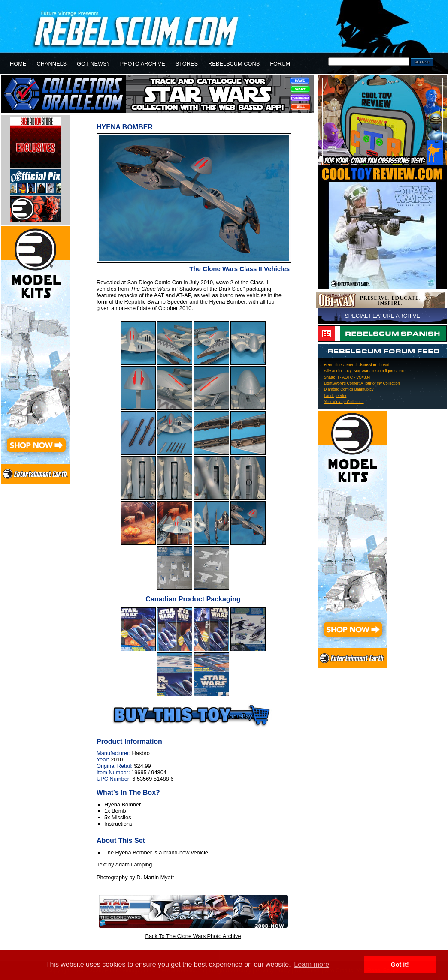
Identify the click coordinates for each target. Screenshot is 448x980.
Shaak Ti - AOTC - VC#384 (347, 377)
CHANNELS (51, 64)
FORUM (280, 64)
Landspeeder (335, 396)
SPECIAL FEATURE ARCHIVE (382, 316)
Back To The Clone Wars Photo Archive (193, 936)
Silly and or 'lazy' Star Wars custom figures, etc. (364, 371)
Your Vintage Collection (344, 402)
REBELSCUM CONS (234, 64)
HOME (18, 64)
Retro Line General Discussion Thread (357, 365)
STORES (187, 64)
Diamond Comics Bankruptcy (349, 389)
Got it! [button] (400, 965)
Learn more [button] (312, 964)
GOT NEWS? (93, 64)
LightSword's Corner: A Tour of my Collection (362, 383)
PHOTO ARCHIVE (143, 64)
